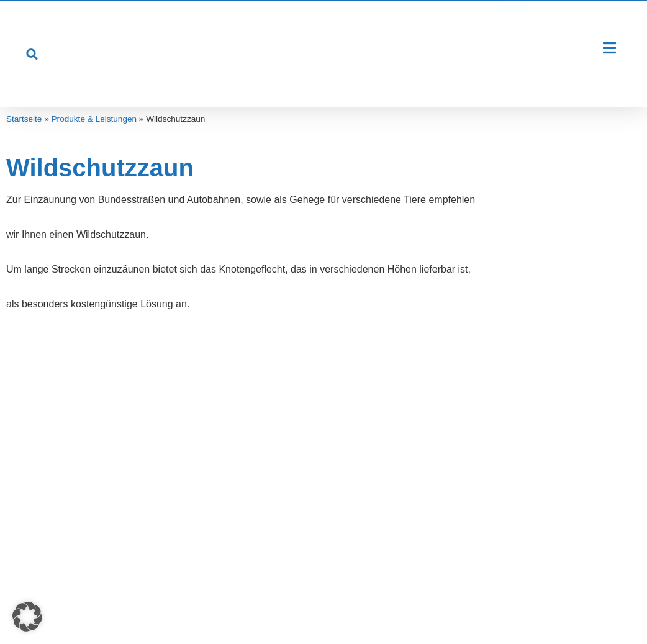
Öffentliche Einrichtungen (80, 523)
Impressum (271, 610)
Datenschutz (331, 610)
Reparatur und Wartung (238, 495)
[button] (27, 617)
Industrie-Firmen (61, 495)
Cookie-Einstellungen (476, 610)
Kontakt (384, 610)
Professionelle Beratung (240, 467)
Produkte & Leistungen (94, 119)
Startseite (24, 119)
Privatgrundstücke (65, 467)
